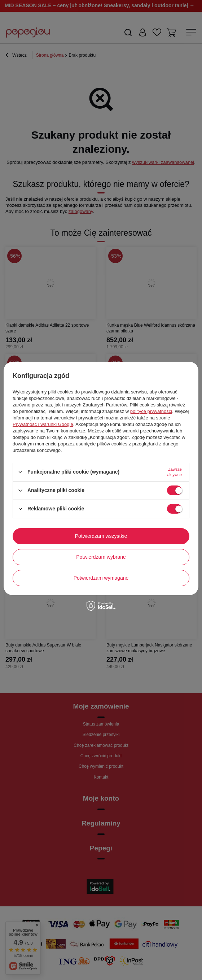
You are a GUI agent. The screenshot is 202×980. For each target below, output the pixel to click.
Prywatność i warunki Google (43, 424)
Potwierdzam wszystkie (101, 536)
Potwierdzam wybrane (101, 557)
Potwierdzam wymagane (101, 578)
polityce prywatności (151, 411)
